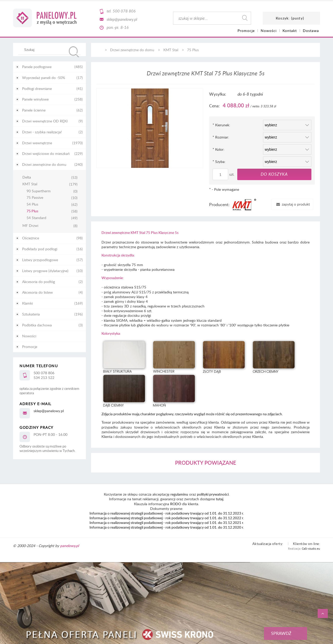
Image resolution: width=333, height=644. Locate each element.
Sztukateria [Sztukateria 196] (31, 314)
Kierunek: (221, 125)
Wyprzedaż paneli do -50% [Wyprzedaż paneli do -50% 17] (44, 78)
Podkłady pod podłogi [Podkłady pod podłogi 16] (40, 249)
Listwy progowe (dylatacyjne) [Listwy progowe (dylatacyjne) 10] (45, 271)
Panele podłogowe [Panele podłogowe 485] (37, 67)
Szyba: (219, 162)
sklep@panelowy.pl (122, 19)
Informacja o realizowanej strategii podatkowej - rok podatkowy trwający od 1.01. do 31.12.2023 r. (167, 513)
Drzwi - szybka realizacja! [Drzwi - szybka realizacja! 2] (42, 132)
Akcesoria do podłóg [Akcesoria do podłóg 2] (39, 282)
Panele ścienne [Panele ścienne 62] (34, 110)
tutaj (220, 499)
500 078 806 (124, 11)
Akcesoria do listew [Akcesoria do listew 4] (37, 292)
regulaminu (179, 494)
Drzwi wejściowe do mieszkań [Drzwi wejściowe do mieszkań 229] (46, 153)
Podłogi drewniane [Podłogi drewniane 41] (37, 88)
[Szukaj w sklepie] (51, 49)
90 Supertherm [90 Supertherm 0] (39, 191)
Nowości (29, 336)
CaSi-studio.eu (311, 548)
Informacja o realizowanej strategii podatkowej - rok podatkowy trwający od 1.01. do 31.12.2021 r (166, 523)
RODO (176, 504)
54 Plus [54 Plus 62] (32, 204)
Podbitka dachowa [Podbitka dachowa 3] (37, 325)
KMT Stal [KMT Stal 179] (30, 184)
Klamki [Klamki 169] (27, 303)
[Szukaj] (74, 52)
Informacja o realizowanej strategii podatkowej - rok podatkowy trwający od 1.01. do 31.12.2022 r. (167, 518)
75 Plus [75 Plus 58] (32, 211)
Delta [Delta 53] (27, 177)
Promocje (30, 347)
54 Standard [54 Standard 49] (36, 218)
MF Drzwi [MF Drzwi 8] (30, 226)
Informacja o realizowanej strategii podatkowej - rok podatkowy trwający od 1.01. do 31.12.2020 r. (167, 527)
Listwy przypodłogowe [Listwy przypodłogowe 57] (40, 260)
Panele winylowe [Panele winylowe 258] (35, 99)
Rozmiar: (221, 137)
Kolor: (219, 149)
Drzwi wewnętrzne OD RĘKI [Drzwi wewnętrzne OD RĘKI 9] (45, 121)
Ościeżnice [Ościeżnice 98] (31, 238)
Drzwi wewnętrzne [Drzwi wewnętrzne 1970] (37, 143)
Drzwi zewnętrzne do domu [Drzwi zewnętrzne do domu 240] (44, 164)
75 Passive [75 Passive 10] (35, 198)
